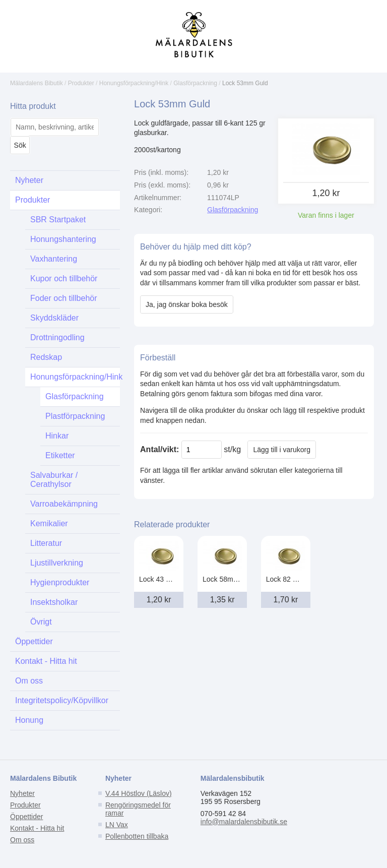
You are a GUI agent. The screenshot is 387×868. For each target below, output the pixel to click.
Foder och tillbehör (64, 298)
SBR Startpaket (58, 220)
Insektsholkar (54, 602)
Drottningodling (57, 337)
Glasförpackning (195, 83)
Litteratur (46, 543)
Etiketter (60, 455)
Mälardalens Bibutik (37, 83)
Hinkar (57, 436)
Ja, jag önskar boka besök (187, 304)
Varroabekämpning (64, 504)
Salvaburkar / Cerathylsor (54, 480)
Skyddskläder (54, 318)
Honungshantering (63, 239)
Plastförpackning (75, 416)
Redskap (46, 357)
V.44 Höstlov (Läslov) (139, 793)
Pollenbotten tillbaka (137, 836)
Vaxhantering (54, 259)
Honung (29, 720)
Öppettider (34, 641)
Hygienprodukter (60, 582)
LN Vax (117, 825)
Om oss (29, 681)
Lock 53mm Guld (245, 83)
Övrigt (41, 622)
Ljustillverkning (57, 563)
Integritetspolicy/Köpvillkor (62, 700)
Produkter (81, 83)
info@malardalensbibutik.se (244, 822)
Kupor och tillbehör (64, 278)
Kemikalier (49, 523)
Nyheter (29, 180)
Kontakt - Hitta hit (46, 661)
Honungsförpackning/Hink (134, 83)
